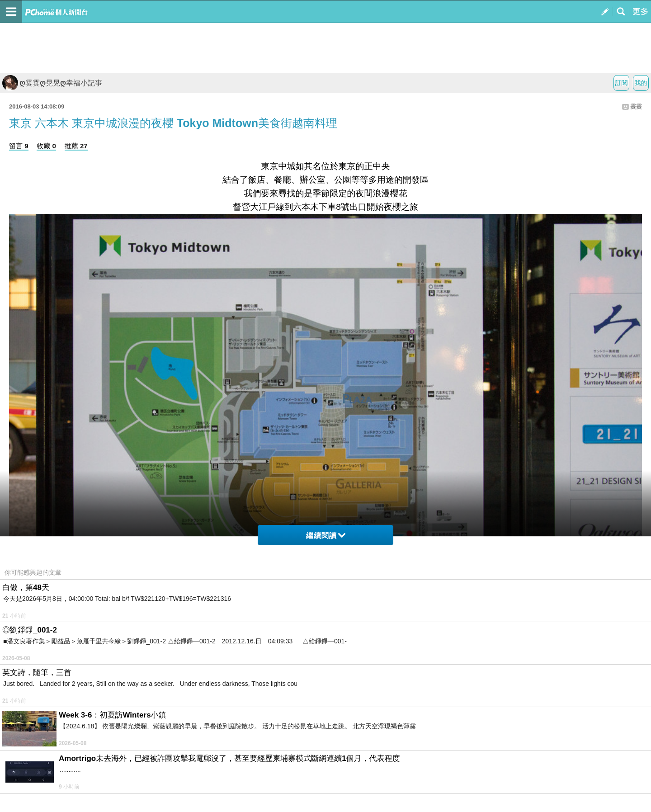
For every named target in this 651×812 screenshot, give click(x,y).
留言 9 (19, 146)
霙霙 (636, 106)
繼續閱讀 (326, 536)
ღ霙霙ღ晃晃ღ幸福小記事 (52, 83)
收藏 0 (46, 146)
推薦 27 (76, 146)
